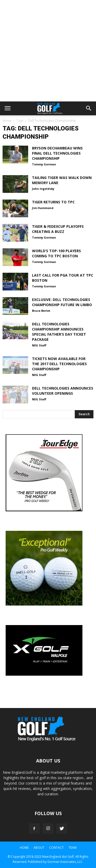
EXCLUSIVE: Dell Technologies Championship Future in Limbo (62, 302)
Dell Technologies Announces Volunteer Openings (63, 391)
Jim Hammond (43, 208)
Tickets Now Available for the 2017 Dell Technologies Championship (59, 364)
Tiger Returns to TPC (53, 202)
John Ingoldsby (43, 189)
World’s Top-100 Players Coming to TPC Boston (56, 253)
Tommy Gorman (44, 164)
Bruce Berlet (41, 311)
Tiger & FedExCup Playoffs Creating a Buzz (58, 229)
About (39, 848)
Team (73, 848)
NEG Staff (39, 345)
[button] (89, 108)
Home (7, 121)
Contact (56, 848)
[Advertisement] (48, 51)
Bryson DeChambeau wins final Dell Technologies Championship (57, 153)
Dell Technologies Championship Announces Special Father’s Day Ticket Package (59, 332)
